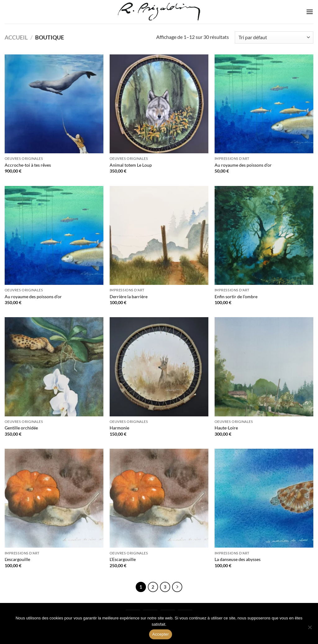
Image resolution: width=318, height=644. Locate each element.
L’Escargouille (123, 559)
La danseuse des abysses (238, 559)
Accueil (16, 37)
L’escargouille (17, 559)
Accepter (160, 634)
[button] (310, 12)
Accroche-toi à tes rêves (28, 165)
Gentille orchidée (21, 428)
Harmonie (119, 428)
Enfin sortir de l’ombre (236, 297)
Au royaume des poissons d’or (243, 165)
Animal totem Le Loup (131, 165)
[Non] (310, 629)
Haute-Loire (226, 428)
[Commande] (274, 37)
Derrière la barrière (129, 297)
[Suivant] (177, 587)
